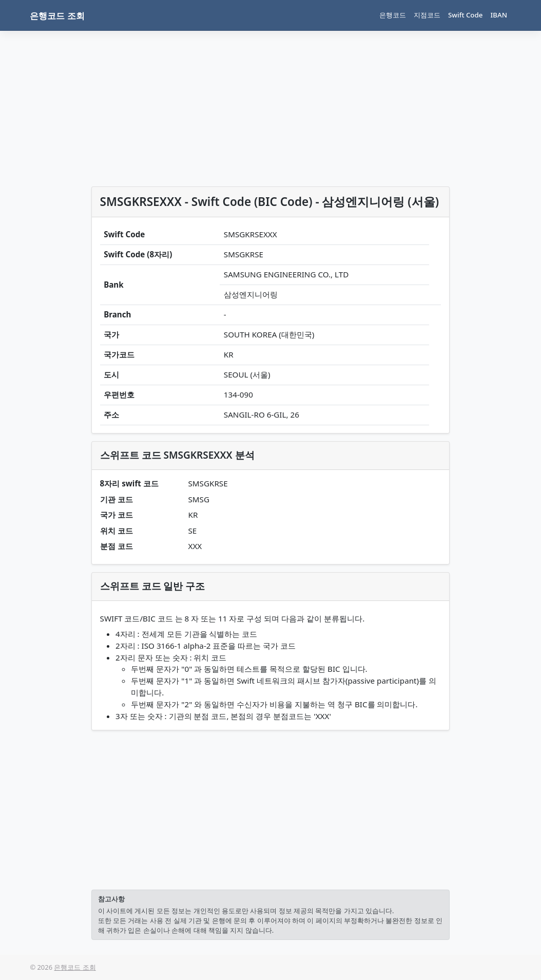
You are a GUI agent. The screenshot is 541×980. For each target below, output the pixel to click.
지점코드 (427, 15)
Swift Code (465, 15)
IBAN (499, 15)
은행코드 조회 (57, 16)
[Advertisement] (270, 111)
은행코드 (393, 15)
